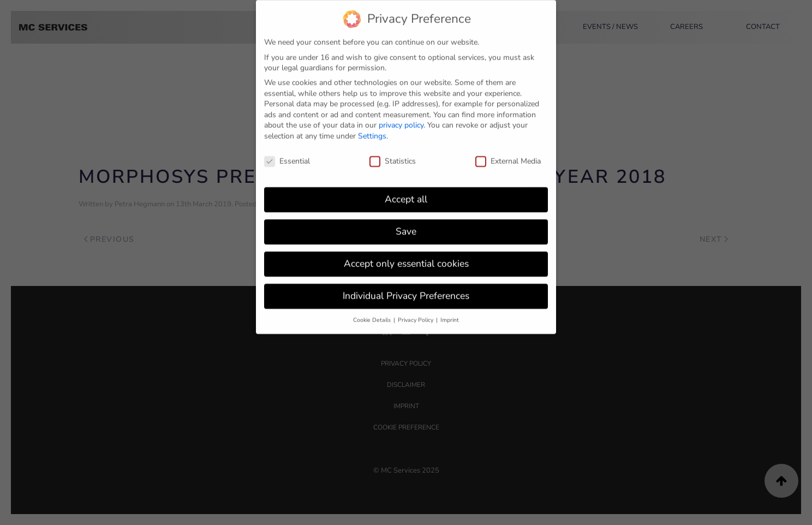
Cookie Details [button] (373, 315)
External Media (508, 156)
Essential (287, 156)
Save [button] (406, 226)
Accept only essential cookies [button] (406, 258)
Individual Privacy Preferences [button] (406, 290)
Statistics (393, 156)
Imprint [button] (450, 315)
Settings (372, 131)
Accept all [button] (406, 194)
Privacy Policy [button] (416, 315)
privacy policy (401, 120)
